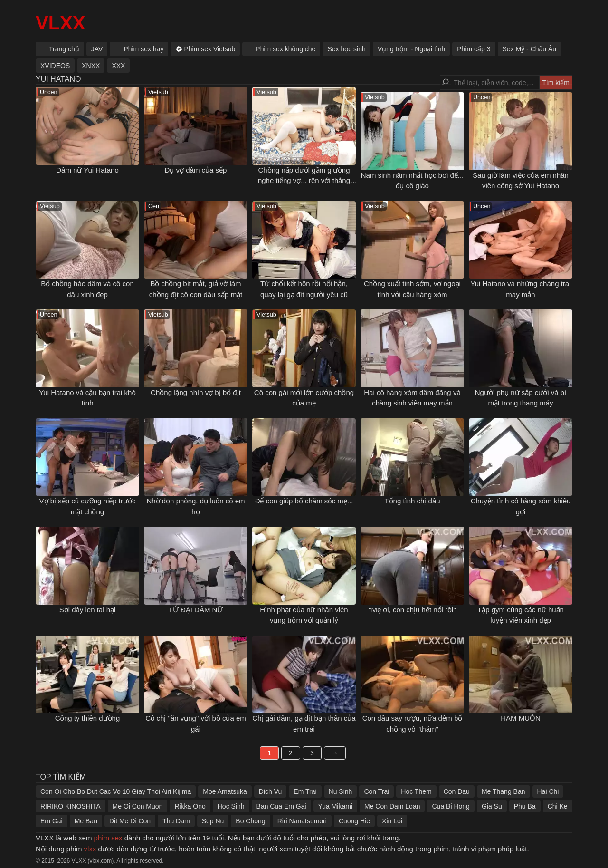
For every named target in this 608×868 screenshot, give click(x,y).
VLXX (60, 23)
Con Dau (457, 791)
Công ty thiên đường (88, 718)
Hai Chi (548, 791)
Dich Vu (271, 791)
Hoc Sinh (231, 806)
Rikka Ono (190, 806)
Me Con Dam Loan (392, 806)
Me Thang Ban (503, 791)
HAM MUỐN (521, 718)
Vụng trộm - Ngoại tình (412, 49)
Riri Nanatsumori (302, 821)
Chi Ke (558, 806)
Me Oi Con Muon (138, 806)
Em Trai (305, 791)
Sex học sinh (346, 49)
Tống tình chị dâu (412, 501)
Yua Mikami (335, 806)
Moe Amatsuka (225, 791)
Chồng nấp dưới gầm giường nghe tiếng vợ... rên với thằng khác (304, 181)
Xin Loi (392, 821)
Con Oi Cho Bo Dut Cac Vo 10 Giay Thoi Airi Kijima (116, 791)
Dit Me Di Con (130, 821)
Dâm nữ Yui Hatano (87, 170)
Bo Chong (250, 821)
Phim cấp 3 (474, 49)
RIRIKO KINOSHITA (71, 806)
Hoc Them (416, 791)
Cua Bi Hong (451, 806)
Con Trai (376, 791)
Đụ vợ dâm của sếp (196, 170)
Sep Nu (213, 821)
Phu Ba (525, 806)
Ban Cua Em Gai (281, 806)
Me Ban (86, 821)
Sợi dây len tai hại (88, 610)
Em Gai (52, 821)
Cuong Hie (354, 821)
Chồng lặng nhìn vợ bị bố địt (196, 392)
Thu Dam (176, 821)
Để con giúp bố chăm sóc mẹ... (304, 501)
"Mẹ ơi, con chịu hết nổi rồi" (412, 610)
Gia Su (492, 806)
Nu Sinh (341, 791)
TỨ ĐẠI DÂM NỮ (196, 610)
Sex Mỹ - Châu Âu (530, 49)
